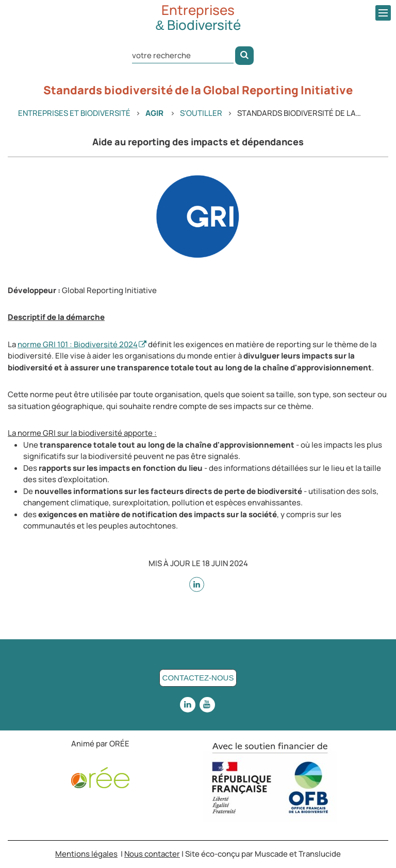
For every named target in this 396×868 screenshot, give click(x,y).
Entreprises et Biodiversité (74, 113)
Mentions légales (86, 854)
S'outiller (201, 113)
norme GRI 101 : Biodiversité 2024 (78, 344)
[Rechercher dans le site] (183, 55)
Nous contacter (152, 854)
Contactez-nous (198, 678)
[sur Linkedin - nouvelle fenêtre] (197, 584)
